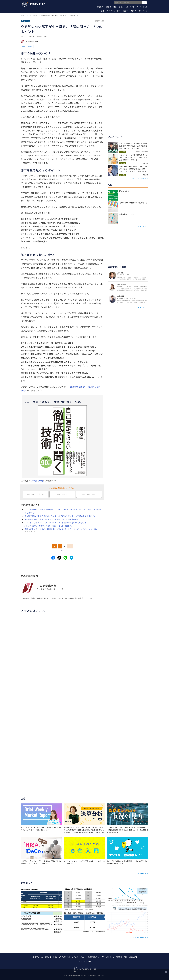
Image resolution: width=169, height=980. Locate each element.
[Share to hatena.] (71, 558)
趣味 (133, 11)
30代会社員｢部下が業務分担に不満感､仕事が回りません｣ (49, 526)
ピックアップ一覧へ (139, 178)
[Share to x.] (59, 558)
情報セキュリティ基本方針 (61, 957)
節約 (23, 46)
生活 (103, 11)
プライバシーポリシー (79, 957)
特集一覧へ (142, 226)
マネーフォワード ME (84, 962)
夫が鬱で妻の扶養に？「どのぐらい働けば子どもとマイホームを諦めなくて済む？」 (60, 516)
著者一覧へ (142, 308)
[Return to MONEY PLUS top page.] (34, 4)
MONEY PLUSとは (38, 957)
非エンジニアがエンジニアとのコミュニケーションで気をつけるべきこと (56, 523)
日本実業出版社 (37, 481)
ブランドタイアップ (138, 7)
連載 (109, 7)
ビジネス (111, 11)
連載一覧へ (142, 873)
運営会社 (48, 957)
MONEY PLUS (25, 15)
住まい (126, 11)
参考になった (62, 494)
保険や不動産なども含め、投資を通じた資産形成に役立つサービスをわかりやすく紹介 (61, 529)
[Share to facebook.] (53, 558)
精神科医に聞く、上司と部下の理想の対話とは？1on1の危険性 (51, 519)
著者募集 (119, 957)
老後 (119, 11)
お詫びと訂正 (133, 957)
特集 (115, 7)
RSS (125, 957)
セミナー (124, 7)
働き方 (30, 46)
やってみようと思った (36, 494)
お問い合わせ (110, 957)
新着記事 (101, 7)
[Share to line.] (65, 558)
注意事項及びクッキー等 (96, 957)
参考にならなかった (89, 494)
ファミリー (142, 11)
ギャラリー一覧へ (140, 937)
